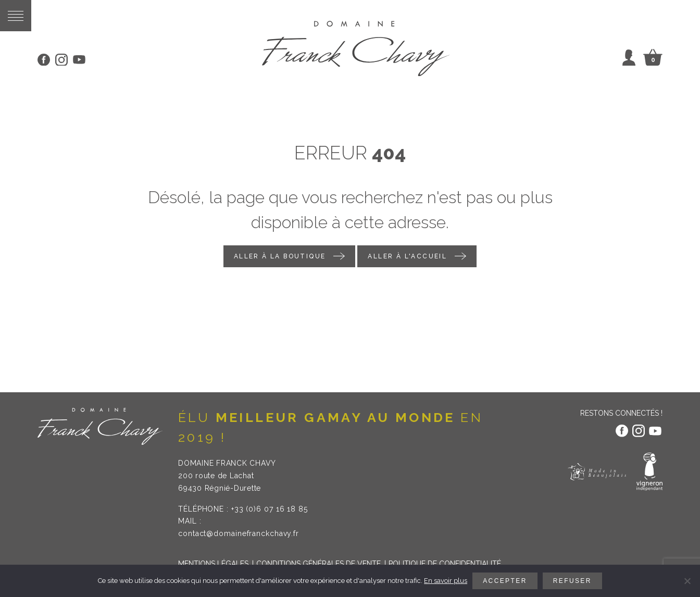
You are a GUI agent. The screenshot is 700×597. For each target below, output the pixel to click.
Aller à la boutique (280, 256)
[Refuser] (687, 581)
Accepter (505, 581)
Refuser (572, 581)
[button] (16, 16)
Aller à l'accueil (407, 256)
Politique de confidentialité (445, 564)
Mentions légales (213, 564)
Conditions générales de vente (318, 564)
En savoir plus (446, 581)
